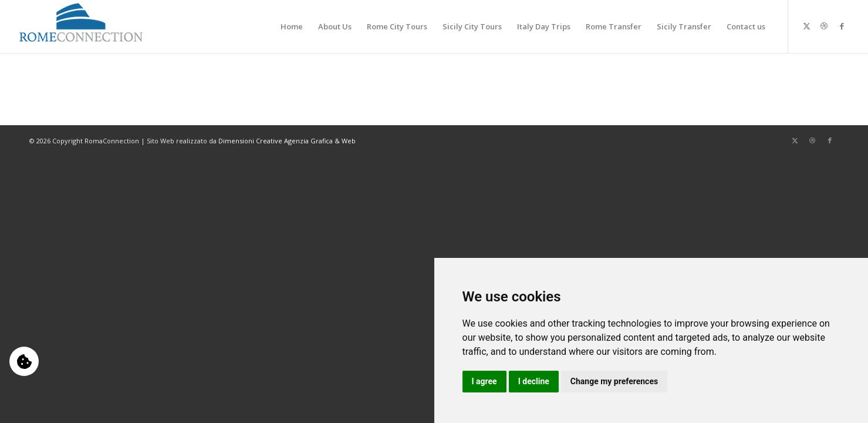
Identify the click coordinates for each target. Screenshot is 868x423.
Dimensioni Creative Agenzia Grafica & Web (287, 141)
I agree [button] (484, 381)
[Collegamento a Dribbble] (824, 26)
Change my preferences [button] (614, 381)
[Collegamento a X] (806, 26)
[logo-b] (81, 26)
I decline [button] (534, 381)
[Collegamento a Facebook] (842, 26)
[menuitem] (292, 26)
